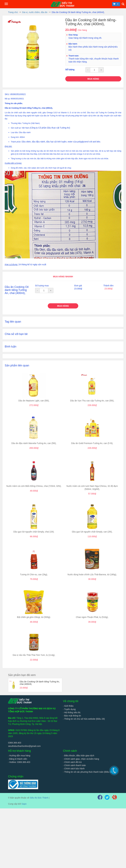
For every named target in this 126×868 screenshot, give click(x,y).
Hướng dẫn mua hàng (19, 756)
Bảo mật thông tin (72, 716)
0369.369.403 (15, 743)
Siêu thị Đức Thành (39, 798)
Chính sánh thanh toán (74, 765)
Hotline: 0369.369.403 (19, 762)
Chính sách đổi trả (72, 762)
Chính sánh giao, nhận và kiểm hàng (81, 759)
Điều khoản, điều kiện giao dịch (79, 756)
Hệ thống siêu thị (72, 712)
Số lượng (70, 70)
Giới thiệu (68, 706)
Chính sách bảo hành (74, 769)
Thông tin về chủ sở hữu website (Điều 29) (84, 719)
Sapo (24, 804)
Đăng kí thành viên (18, 759)
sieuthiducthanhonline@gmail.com (24, 746)
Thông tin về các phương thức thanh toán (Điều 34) (88, 772)
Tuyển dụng (69, 709)
